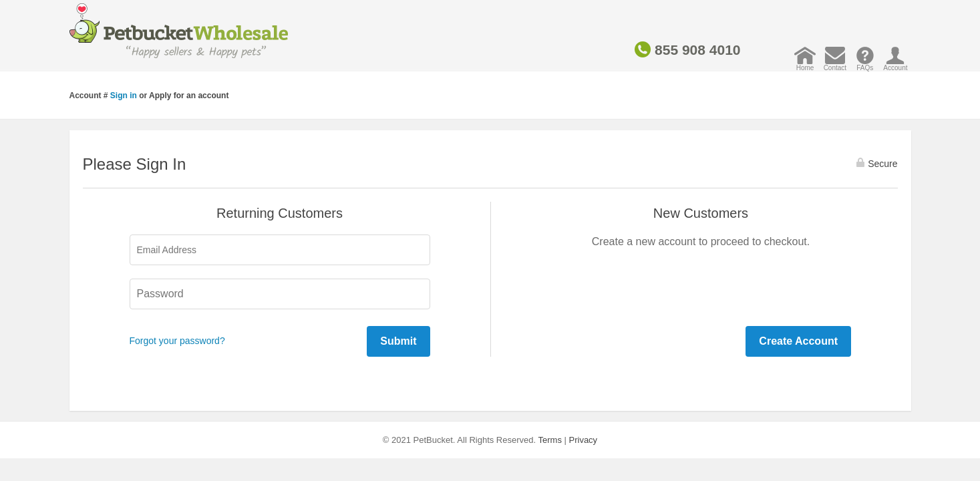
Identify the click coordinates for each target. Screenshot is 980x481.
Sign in (124, 96)
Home (805, 64)
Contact (835, 64)
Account (895, 64)
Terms (550, 440)
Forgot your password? (177, 341)
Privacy (584, 440)
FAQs (865, 64)
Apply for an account (189, 96)
